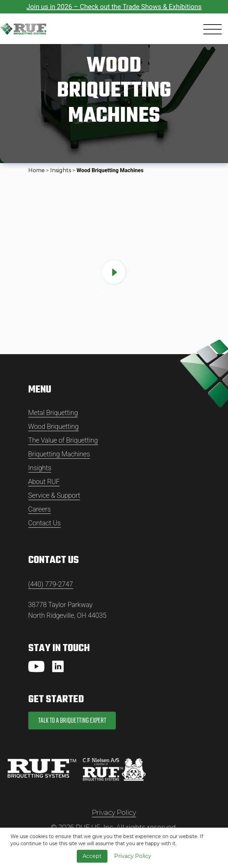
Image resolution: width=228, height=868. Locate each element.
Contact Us (45, 523)
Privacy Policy (114, 813)
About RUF (44, 482)
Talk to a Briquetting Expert (72, 721)
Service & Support (54, 495)
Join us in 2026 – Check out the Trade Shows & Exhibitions (114, 7)
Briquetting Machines (59, 454)
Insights (61, 170)
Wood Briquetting (54, 426)
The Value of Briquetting (63, 440)
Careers (40, 509)
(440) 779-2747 (51, 584)
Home (37, 170)
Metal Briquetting (53, 413)
